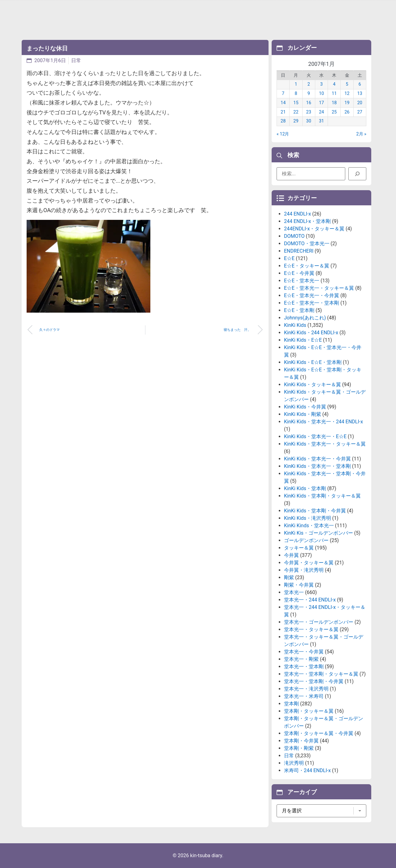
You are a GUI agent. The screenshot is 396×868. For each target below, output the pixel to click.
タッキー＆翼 (299, 548)
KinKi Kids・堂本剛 (305, 488)
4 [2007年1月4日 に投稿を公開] (334, 84)
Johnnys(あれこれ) (305, 318)
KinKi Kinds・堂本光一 (309, 526)
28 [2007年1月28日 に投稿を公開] (283, 121)
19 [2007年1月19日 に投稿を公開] (347, 103)
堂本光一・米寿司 (304, 696)
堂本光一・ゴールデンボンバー (319, 622)
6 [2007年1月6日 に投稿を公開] (360, 84)
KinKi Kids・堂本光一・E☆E (315, 436)
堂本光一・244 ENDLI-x (310, 600)
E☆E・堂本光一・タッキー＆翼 (319, 288)
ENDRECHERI (299, 251)
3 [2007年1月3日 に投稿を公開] (321, 84)
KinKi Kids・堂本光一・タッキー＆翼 (325, 444)
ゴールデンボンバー (306, 540)
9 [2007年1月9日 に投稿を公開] (309, 94)
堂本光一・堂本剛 (304, 667)
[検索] (357, 174)
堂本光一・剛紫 (301, 659)
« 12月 (283, 134)
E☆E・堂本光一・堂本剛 (312, 303)
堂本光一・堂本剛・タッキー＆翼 (321, 674)
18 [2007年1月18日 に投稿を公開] (334, 103)
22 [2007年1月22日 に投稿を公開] (296, 112)
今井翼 (291, 555)
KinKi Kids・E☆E (303, 340)
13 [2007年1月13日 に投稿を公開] (360, 94)
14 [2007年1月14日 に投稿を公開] (283, 103)
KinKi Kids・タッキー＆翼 (312, 385)
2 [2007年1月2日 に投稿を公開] (309, 84)
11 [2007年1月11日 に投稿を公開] (334, 94)
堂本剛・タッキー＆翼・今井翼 (319, 733)
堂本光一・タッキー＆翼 (311, 629)
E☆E (289, 258)
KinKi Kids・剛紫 (303, 414)
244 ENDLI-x (297, 214)
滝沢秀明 (294, 763)
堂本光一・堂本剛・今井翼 (314, 681)
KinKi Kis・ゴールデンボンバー (319, 533)
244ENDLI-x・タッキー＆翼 (314, 229)
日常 (76, 60)
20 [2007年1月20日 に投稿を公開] (360, 103)
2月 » (361, 134)
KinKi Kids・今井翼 (305, 407)
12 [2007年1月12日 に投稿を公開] (347, 94)
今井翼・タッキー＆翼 (309, 563)
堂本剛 (291, 704)
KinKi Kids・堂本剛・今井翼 (315, 511)
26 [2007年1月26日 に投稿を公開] (347, 112)
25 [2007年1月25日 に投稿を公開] (334, 112)
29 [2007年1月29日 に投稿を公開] (296, 121)
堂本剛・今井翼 (301, 741)
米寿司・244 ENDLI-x (307, 770)
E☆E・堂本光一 (302, 281)
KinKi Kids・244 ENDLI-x (311, 333)
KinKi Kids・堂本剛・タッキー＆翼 (322, 496)
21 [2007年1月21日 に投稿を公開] (283, 112)
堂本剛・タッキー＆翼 (309, 711)
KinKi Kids (295, 325)
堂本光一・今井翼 (304, 652)
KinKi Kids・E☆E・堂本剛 (313, 362)
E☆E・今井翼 (299, 273)
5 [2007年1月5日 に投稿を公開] (347, 84)
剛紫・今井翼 (299, 585)
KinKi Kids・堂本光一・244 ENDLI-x (323, 422)
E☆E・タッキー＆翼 (307, 266)
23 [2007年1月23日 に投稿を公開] (309, 112)
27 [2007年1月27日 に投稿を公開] (360, 112)
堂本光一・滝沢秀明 (306, 689)
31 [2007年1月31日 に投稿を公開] (321, 121)
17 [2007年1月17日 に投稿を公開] (321, 103)
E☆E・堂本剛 (299, 310)
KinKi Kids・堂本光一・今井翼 (317, 459)
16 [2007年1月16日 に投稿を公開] (309, 103)
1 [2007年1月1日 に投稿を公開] (296, 84)
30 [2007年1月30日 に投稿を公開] (309, 121)
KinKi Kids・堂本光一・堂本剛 (317, 466)
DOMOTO (294, 236)
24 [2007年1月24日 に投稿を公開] (321, 112)
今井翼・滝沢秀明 (304, 570)
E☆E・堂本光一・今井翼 (312, 295)
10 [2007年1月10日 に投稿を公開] (321, 94)
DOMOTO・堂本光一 (307, 244)
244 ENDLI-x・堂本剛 (307, 221)
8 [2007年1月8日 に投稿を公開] (296, 94)
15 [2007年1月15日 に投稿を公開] (296, 103)
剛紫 (289, 577)
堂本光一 (294, 592)
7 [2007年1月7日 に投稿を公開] (283, 94)
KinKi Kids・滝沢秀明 (308, 518)
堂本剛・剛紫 (299, 748)
